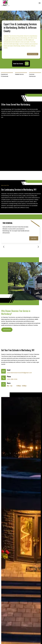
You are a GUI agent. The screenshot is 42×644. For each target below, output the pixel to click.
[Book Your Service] (27, 64)
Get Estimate (7, 330)
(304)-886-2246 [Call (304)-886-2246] (12, 379)
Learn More (34, 238)
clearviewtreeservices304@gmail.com (19, 373)
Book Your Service (33, 54)
